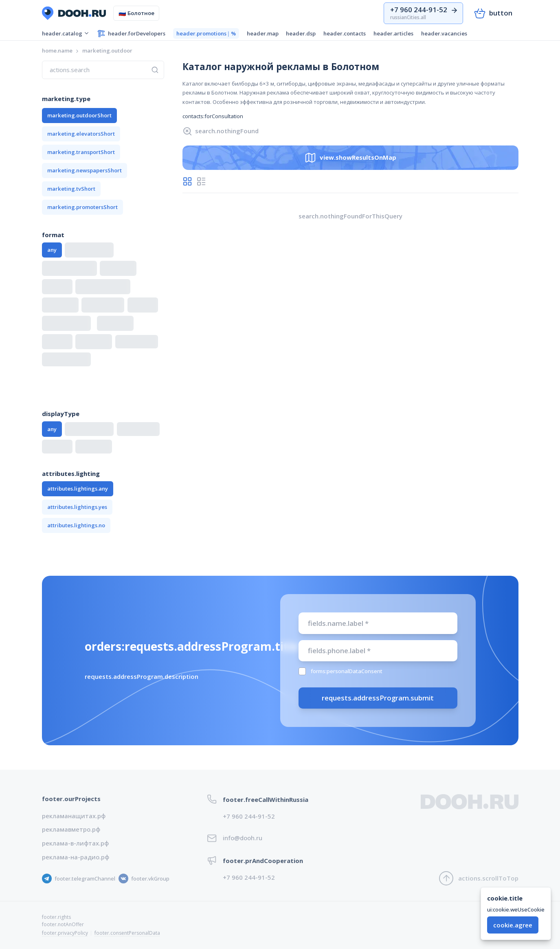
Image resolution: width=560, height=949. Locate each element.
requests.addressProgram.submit (378, 698)
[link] (107, 51)
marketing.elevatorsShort (81, 134)
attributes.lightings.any (78, 489)
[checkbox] (302, 671)
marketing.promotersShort (82, 207)
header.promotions (206, 34)
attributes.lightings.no (76, 525)
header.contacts (345, 33)
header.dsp (301, 33)
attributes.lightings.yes (77, 507)
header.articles (393, 33)
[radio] (188, 181)
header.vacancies (444, 33)
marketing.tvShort (71, 189)
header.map (263, 33)
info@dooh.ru (243, 838)
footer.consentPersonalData (127, 933)
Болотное (137, 13)
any (52, 250)
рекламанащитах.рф (74, 816)
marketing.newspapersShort (85, 170)
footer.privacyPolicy (65, 933)
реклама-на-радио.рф (76, 857)
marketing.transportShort (81, 152)
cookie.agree (513, 925)
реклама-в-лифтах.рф (75, 843)
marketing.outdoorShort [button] (79, 115)
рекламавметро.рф (71, 829)
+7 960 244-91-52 (249, 816)
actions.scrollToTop (479, 878)
